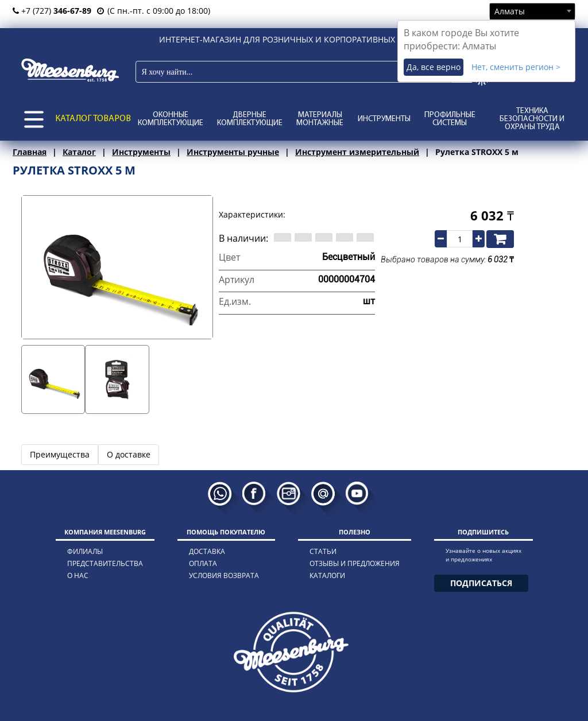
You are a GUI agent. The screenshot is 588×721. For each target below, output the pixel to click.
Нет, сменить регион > (516, 67)
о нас (78, 575)
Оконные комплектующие (171, 119)
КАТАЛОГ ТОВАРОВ (93, 119)
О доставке (129, 454)
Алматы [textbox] (510, 11)
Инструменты (384, 119)
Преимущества (60, 454)
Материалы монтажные (320, 119)
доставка (207, 551)
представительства (105, 563)
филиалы (85, 551)
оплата (203, 563)
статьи (323, 551)
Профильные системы (450, 119)
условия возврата (224, 575)
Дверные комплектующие (250, 119)
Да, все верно (434, 67)
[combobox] (532, 11)
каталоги (327, 575)
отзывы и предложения (355, 563)
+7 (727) (52, 11)
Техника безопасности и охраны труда (532, 119)
